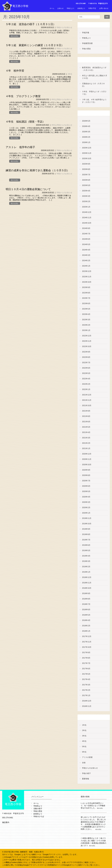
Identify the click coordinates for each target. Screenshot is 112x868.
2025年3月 (86, 196)
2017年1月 (86, 695)
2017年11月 (87, 642)
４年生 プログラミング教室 (23, 96)
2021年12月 (87, 395)
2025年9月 (86, 164)
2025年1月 (86, 207)
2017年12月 (87, 636)
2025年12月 (87, 148)
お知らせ (60, 8)
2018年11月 (87, 583)
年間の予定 (92, 8)
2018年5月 (86, 615)
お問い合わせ (104, 8)
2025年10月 (87, 159)
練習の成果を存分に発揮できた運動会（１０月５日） (38, 170)
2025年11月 (87, 153)
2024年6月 (86, 239)
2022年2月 (86, 384)
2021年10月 (87, 406)
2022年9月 (86, 352)
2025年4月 (86, 191)
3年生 (84, 736)
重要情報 (86, 779)
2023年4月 (86, 314)
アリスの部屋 (87, 757)
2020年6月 (86, 486)
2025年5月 (86, 185)
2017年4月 (86, 679)
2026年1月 (86, 142)
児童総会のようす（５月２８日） (93, 85)
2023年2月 (86, 325)
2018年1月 (86, 631)
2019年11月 (87, 518)
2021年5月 (86, 427)
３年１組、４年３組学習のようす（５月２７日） (94, 101)
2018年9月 (86, 593)
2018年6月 (86, 610)
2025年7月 (86, 175)
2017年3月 (86, 685)
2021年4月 (86, 432)
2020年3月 (86, 502)
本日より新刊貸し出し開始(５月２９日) (95, 77)
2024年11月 (87, 218)
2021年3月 (86, 438)
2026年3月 (86, 132)
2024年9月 (86, 228)
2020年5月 (86, 491)
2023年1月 (86, 330)
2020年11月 (87, 459)
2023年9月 (86, 287)
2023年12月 (87, 271)
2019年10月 (87, 524)
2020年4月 (86, 497)
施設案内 (6, 822)
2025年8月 (86, 169)
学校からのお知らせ (64, 27)
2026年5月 (86, 121)
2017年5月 (86, 674)
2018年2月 (86, 626)
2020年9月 (86, 470)
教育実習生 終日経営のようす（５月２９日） (94, 69)
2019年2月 (86, 567)
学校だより (71, 8)
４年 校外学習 (15, 71)
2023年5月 (86, 309)
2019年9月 (86, 529)
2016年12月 (87, 701)
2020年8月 (86, 475)
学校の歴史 (86, 49)
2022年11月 (87, 341)
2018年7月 (86, 604)
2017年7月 (86, 663)
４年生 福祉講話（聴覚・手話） (25, 122)
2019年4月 (86, 556)
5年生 (84, 747)
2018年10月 (87, 588)
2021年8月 (86, 416)
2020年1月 (86, 513)
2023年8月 (86, 293)
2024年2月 (86, 261)
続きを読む (15, 36)
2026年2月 (86, 137)
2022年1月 (86, 389)
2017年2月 (86, 690)
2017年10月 (87, 647)
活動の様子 (38, 809)
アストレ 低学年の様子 (20, 147)
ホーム (52, 8)
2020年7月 (86, 481)
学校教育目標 (87, 43)
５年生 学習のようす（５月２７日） (94, 93)
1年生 (84, 725)
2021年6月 (86, 422)
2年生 (84, 730)
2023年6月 (86, 303)
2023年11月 (87, 277)
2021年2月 (86, 443)
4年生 (70, 74)
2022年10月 (87, 346)
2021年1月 (86, 448)
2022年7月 (86, 363)
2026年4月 (86, 126)
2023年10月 (87, 282)
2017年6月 (86, 669)
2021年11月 (87, 400)
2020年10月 (87, 465)
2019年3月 (86, 561)
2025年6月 (86, 180)
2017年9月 (86, 653)
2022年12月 (87, 336)
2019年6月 (86, 545)
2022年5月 (86, 373)
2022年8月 (86, 357)
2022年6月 (86, 368)
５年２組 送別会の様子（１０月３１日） (31, 24)
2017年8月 (86, 658)
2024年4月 (86, 250)
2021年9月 (86, 411)
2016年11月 (87, 706)
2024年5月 (86, 244)
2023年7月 (86, 298)
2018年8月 (86, 599)
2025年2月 (86, 201)
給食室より (81, 8)
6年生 (84, 752)
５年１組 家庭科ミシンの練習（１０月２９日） (35, 45)
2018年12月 (87, 577)
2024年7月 (86, 234)
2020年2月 (86, 508)
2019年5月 (86, 550)
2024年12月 (87, 212)
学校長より (86, 38)
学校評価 (86, 33)
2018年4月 (86, 620)
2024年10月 (87, 223)
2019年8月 (86, 534)
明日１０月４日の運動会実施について (28, 189)
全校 (84, 763)
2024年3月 (86, 255)
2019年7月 (86, 540)
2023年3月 (86, 320)
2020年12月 (87, 454)
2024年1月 (86, 266)
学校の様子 (86, 773)
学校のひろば (39, 816)
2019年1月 (86, 572)
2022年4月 (86, 379)
